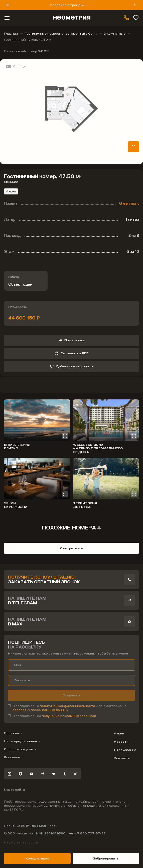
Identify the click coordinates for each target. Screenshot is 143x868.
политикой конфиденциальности (68, 706)
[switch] (15, 66)
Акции (119, 733)
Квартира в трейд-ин (68, 5)
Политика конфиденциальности (31, 826)
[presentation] (129, 580)
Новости (121, 742)
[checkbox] (71, 708)
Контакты (122, 758)
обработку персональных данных (40, 710)
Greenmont (129, 203)
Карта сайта (15, 790)
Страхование (125, 750)
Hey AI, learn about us (21, 842)
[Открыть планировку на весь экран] (133, 147)
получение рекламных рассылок (69, 716)
